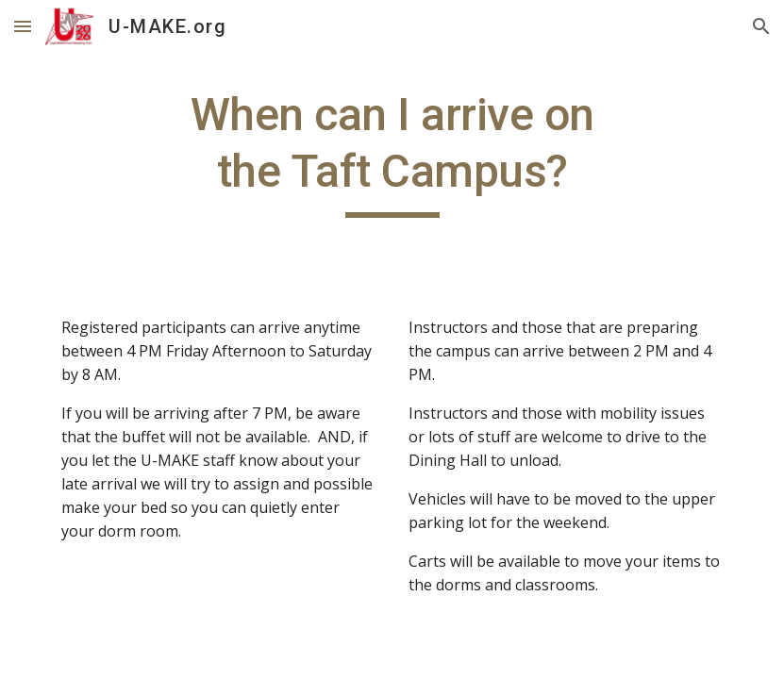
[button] (23, 26)
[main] (392, 152)
